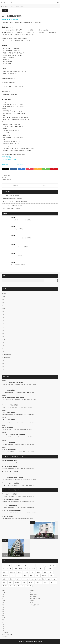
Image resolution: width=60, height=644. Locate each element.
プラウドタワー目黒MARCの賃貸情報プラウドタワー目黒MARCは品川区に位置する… (18, 485)
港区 (2, 349)
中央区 (3, 299)
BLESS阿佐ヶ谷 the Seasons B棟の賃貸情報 (21, 220)
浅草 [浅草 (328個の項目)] (55, 579)
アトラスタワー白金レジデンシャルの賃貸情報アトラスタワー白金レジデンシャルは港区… (19, 480)
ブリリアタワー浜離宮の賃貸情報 (9, 505)
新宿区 (3, 327)
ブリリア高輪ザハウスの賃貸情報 (9, 494)
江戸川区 (3, 339)
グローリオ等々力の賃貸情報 (8, 442)
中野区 (3, 303)
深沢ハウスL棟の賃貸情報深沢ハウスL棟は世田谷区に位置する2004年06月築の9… (17, 518)
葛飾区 (3, 367)
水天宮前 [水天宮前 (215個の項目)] (34, 579)
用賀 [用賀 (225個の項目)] (10, 582)
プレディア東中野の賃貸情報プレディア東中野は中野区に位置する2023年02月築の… (18, 415)
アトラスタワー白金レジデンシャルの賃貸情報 (12, 477)
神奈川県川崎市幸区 (6, 358)
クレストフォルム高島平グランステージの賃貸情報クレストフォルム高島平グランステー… (19, 437)
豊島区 (3, 370)
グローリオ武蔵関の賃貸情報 (8, 390)
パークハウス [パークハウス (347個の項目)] (51, 565)
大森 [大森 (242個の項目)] (37, 576)
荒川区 (3, 364)
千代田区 (3, 309)
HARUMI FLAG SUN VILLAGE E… (10, 461)
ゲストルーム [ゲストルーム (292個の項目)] (6, 565)
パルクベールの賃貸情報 (7, 427)
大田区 (3, 321)
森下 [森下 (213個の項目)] (18, 579)
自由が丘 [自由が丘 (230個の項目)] (38, 582)
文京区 (3, 324)
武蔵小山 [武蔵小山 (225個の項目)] (25, 579)
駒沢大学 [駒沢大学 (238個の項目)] (21, 586)
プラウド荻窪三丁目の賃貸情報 (18, 265)
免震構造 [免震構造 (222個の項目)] (5, 576)
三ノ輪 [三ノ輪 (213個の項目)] (5, 572)
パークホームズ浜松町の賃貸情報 (9, 466)
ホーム (31, 593)
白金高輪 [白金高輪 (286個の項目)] (17, 582)
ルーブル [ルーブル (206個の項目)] (49, 569)
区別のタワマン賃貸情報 (7, 634)
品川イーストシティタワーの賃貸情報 (11, 208)
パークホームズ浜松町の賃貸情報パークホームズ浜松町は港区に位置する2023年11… (18, 468)
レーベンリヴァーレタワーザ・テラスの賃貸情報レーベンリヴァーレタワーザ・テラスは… (19, 400)
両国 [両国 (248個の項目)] (19, 572)
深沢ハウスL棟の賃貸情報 (7, 516)
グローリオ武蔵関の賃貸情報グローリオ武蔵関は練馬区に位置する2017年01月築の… (18, 392)
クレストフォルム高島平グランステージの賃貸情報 (13, 435)
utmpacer (8, 175)
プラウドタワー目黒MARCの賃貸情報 (10, 483)
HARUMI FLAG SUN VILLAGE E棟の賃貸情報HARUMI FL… (13, 463)
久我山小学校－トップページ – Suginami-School (13, 164)
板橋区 (3, 336)
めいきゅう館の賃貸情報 (16, 256)
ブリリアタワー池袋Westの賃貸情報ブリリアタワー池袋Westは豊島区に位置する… (18, 474)
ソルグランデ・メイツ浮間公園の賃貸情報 (11, 511)
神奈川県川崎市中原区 (6, 355)
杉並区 (5, 11)
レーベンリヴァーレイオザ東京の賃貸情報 (12, 205)
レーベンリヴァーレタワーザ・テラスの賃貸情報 (13, 398)
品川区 (3, 315)
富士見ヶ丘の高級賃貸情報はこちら (10, 159)
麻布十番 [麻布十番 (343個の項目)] (29, 586)
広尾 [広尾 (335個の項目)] (51, 576)
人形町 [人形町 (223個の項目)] (39, 572)
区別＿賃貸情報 (5, 632)
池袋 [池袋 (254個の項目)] (49, 579)
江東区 (3, 342)
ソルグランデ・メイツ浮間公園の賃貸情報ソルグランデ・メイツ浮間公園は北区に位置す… (19, 513)
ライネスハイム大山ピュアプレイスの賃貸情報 (12, 383)
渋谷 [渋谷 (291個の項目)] (4, 582)
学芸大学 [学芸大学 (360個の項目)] (44, 576)
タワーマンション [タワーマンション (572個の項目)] (29, 565)
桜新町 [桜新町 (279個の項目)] (12, 579)
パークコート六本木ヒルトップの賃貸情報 (12, 199)
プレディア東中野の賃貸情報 (8, 412)
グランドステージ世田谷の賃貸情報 (10, 405)
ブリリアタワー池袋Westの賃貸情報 (10, 472)
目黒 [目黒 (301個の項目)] (24, 582)
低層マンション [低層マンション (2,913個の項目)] (48, 572)
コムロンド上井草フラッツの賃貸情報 (19, 247)
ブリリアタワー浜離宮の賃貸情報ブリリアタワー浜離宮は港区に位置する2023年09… (18, 507)
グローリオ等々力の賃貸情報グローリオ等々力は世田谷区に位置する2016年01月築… (18, 444)
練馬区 (3, 361)
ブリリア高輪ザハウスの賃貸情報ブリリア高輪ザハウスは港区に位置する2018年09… (18, 496)
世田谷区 (3, 296)
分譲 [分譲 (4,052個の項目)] (25, 576)
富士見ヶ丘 (5, 180)
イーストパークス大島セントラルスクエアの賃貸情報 (15, 202)
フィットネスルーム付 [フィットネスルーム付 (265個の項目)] (20, 569)
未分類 (3, 330)
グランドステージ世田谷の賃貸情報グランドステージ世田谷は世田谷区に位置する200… (19, 407)
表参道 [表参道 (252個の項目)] (46, 582)
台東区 (3, 312)
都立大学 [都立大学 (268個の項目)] (54, 582)
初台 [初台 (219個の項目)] (31, 576)
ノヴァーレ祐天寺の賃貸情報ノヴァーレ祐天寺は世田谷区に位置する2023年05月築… (18, 422)
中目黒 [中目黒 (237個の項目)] (26, 572)
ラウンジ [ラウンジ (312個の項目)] (41, 569)
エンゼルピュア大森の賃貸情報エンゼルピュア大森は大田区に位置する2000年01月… (18, 452)
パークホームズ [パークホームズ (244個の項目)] (7, 569)
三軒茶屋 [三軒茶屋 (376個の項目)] (12, 572)
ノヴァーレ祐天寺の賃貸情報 (8, 420)
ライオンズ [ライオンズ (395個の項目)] (32, 569)
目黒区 (3, 352)
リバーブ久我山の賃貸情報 (10, 20)
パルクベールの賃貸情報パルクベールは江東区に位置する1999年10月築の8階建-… (18, 429)
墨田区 (3, 318)
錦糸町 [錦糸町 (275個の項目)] (5, 586)
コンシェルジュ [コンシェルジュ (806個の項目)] (17, 565)
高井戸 (10, 180)
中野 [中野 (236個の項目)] (32, 572)
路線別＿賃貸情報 (5, 636)
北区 (2, 306)
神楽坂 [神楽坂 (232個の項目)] (31, 582)
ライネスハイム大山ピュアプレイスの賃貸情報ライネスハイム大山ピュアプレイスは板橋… (19, 385)
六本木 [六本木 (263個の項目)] (19, 576)
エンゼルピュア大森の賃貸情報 (9, 450)
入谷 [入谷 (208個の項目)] (12, 576)
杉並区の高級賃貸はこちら (8, 157)
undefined (4, 293)
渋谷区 (3, 345)
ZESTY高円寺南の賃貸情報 (17, 229)
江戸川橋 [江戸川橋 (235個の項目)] (42, 579)
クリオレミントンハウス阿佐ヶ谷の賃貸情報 (21, 238)
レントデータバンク (7, 2)
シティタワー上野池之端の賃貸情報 (11, 195)
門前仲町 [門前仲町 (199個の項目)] (12, 586)
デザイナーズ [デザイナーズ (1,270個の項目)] (41, 565)
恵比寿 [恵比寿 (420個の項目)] (5, 579)
